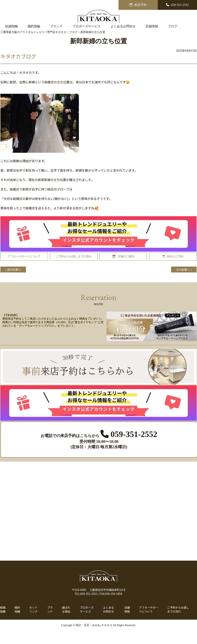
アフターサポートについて (149, 609)
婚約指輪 (34, 26)
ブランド (56, 26)
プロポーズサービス (87, 26)
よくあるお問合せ (123, 26)
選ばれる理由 (66, 609)
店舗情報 (152, 26)
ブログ (172, 26)
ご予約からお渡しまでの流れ (178, 609)
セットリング (33, 609)
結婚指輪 (12, 26)
